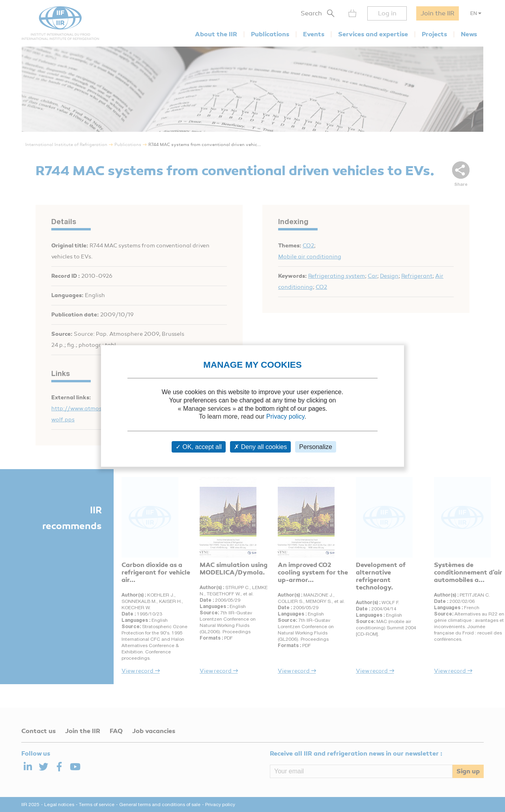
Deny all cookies (260, 447)
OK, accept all (199, 447)
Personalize (316, 447)
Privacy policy (285, 416)
